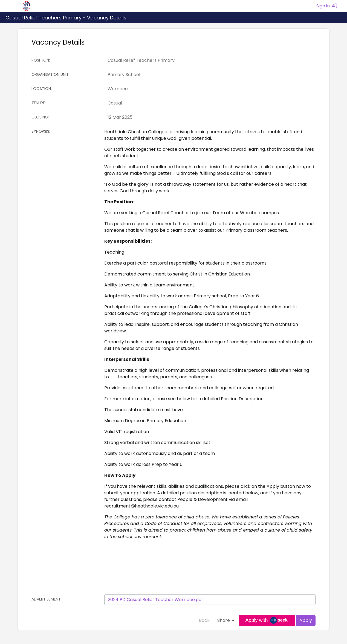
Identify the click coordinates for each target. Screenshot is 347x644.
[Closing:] (210, 117)
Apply (306, 620)
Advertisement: (47, 599)
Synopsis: (41, 131)
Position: (41, 60)
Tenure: (39, 103)
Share (224, 620)
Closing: (40, 117)
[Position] (210, 60)
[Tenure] (210, 103)
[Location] (210, 89)
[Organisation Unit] (210, 75)
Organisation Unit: (50, 74)
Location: (42, 89)
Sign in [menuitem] (327, 6)
